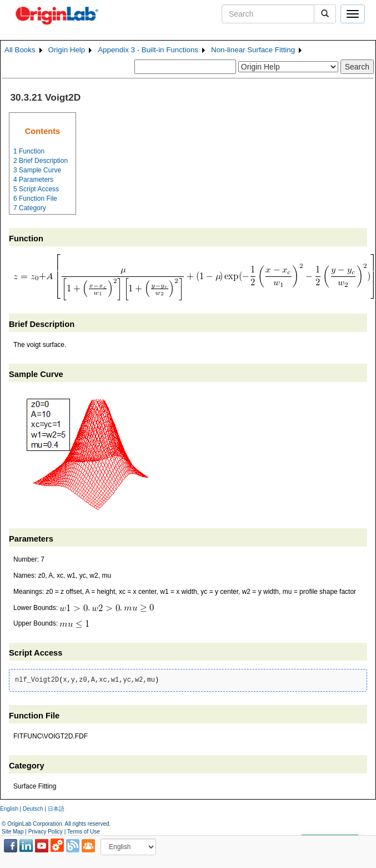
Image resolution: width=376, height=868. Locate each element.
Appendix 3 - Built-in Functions (148, 50)
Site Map (12, 832)
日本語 (56, 809)
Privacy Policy (46, 832)
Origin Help (67, 50)
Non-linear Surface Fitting (253, 50)
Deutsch (33, 809)
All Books (20, 50)
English (9, 809)
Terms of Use (84, 832)
